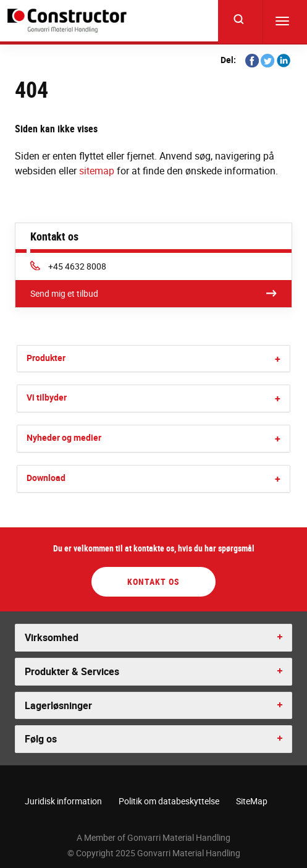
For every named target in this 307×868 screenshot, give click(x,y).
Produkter (46, 358)
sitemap (97, 171)
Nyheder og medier (64, 437)
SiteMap (252, 801)
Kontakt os (153, 581)
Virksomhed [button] (52, 637)
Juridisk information (63, 801)
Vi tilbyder (47, 397)
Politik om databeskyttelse (169, 801)
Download (46, 478)
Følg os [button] (41, 739)
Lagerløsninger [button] (58, 705)
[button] (278, 359)
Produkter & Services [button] (72, 671)
